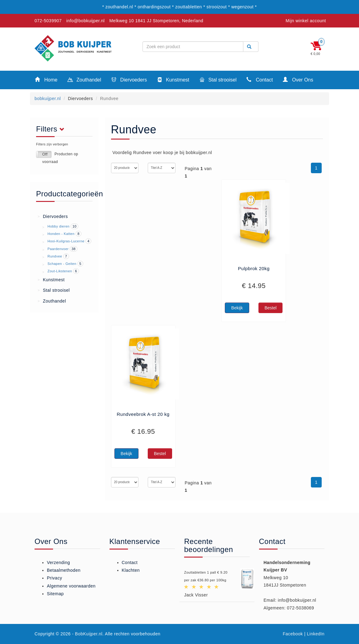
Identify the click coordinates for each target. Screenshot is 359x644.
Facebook (293, 634)
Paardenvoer (58, 249)
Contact (260, 79)
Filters (52, 129)
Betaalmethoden (64, 570)
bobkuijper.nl (48, 98)
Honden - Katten (61, 234)
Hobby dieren (58, 226)
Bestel (271, 308)
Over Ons (298, 79)
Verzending (58, 562)
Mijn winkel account (306, 21)
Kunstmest (173, 80)
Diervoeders (129, 80)
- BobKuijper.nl (87, 634)
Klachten (131, 570)
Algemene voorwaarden (71, 586)
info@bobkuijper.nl (85, 21)
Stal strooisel (218, 80)
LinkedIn (316, 634)
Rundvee (55, 256)
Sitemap (55, 594)
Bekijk (237, 308)
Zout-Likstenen (60, 271)
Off (45, 154)
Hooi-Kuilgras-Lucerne (66, 241)
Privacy (54, 578)
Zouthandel (84, 80)
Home (46, 79)
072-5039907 (48, 21)
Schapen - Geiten (62, 264)
